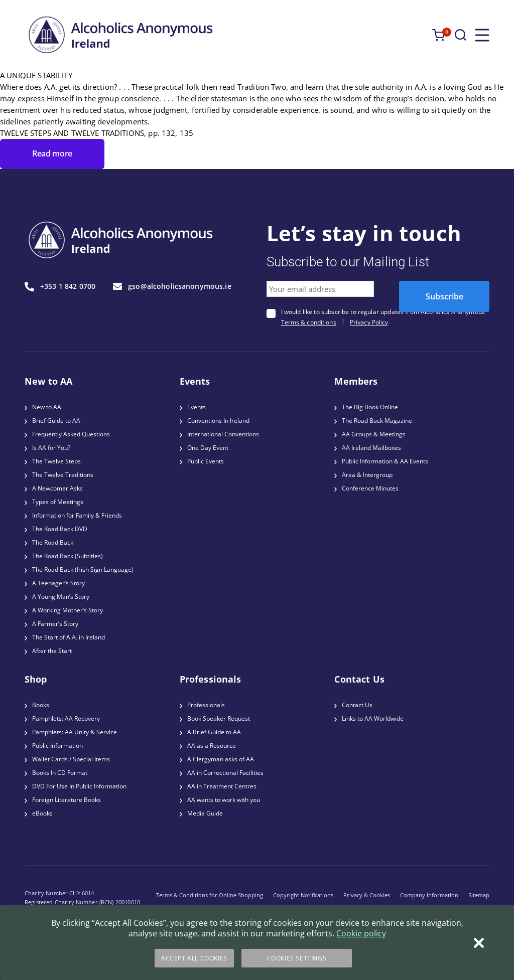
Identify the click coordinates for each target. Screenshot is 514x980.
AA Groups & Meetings (374, 434)
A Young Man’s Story (61, 597)
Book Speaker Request (219, 718)
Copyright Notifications (303, 895)
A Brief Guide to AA (214, 732)
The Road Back (53, 542)
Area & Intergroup (367, 475)
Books (41, 705)
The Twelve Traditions (63, 475)
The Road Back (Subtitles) (68, 556)
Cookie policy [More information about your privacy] (361, 933)
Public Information (57, 746)
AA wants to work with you (224, 800)
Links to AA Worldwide (373, 718)
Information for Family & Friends (77, 515)
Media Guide (205, 813)
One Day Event (208, 448)
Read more (52, 153)
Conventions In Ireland (218, 421)
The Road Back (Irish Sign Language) (83, 569)
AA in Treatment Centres (222, 786)
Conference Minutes (370, 488)
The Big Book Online (370, 407)
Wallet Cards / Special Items (71, 759)
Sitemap (479, 895)
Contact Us (357, 705)
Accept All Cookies (194, 958)
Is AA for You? (51, 448)
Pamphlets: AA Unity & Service (75, 732)
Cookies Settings (297, 958)
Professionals (206, 705)
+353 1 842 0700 (60, 287)
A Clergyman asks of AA (221, 759)
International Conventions (223, 434)
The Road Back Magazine (377, 421)
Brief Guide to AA (56, 421)
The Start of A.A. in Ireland (69, 637)
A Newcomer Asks (57, 488)
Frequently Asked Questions (71, 434)
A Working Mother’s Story (68, 610)
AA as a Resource (212, 746)
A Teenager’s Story (58, 583)
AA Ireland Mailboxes (371, 448)
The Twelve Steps (56, 461)
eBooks (42, 813)
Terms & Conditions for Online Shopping (210, 895)
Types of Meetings (58, 502)
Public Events (206, 461)
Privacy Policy (369, 322)
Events (197, 407)
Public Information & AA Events (385, 461)
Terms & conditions (309, 322)
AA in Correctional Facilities (225, 773)
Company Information (429, 895)
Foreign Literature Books (67, 800)
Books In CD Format (60, 773)
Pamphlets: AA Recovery (66, 718)
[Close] (479, 943)
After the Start (52, 651)
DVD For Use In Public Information (79, 786)
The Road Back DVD (60, 529)
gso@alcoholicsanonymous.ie (172, 286)
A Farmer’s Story (55, 624)
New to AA (47, 407)
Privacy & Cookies (367, 895)
